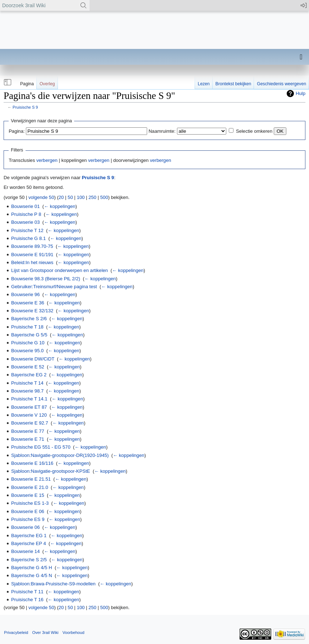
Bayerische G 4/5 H (32, 568)
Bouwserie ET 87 (29, 407)
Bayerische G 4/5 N (32, 575)
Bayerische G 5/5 (29, 335)
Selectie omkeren (254, 131)
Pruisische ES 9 (28, 519)
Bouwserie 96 (25, 294)
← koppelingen (60, 206)
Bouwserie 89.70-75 (32, 246)
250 (92, 197)
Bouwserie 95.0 (27, 351)
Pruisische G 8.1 (28, 238)
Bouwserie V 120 (29, 415)
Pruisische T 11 (27, 592)
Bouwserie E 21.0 (30, 487)
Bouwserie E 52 (28, 367)
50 (70, 197)
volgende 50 (41, 197)
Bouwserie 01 (25, 206)
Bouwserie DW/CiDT (33, 359)
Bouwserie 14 (25, 551)
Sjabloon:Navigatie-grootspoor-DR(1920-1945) (60, 455)
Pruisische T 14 (27, 383)
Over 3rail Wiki (45, 632)
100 (81, 197)
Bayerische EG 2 (29, 375)
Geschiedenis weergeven (281, 84)
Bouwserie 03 (25, 222)
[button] (7, 82)
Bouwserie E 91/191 (32, 255)
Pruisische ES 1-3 (30, 503)
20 (61, 197)
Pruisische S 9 (25, 107)
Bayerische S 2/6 (29, 319)
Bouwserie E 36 (28, 303)
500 (104, 197)
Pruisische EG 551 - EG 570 (41, 447)
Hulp (301, 93)
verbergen (47, 160)
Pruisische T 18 (27, 327)
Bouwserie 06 (25, 527)
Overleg (47, 84)
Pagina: (17, 131)
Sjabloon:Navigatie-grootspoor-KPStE (51, 471)
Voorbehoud (74, 632)
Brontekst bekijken (233, 84)
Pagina (27, 84)
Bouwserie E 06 (28, 511)
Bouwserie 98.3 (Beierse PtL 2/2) (46, 279)
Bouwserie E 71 (28, 439)
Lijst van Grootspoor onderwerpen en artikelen (60, 270)
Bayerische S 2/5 (29, 560)
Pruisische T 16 (27, 600)
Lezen (204, 84)
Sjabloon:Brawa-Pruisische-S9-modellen (53, 584)
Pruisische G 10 (28, 343)
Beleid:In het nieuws (32, 262)
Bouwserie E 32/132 (32, 311)
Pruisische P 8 (26, 214)
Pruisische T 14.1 (29, 399)
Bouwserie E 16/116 (32, 463)
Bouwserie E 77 (28, 431)
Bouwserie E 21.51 (31, 479)
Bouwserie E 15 (28, 495)
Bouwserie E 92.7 (30, 423)
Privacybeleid (16, 632)
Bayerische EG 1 (29, 536)
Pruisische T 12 (27, 230)
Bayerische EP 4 (29, 543)
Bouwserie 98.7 (27, 391)
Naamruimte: (162, 131)
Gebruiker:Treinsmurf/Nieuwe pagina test (54, 287)
